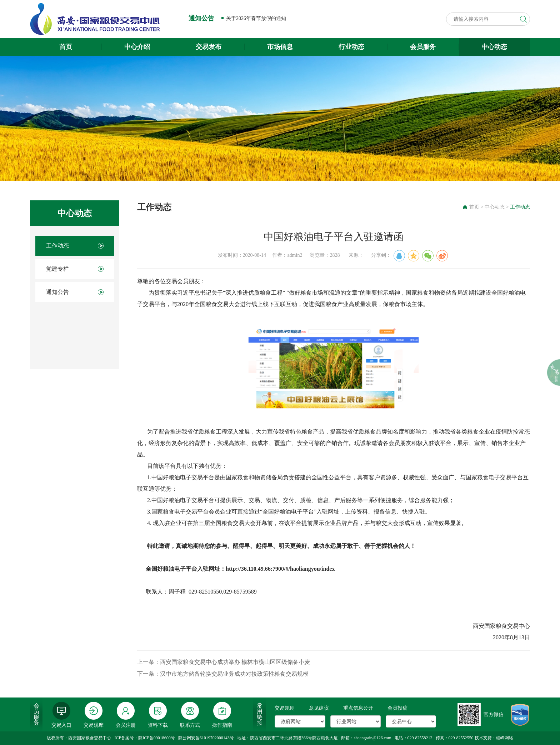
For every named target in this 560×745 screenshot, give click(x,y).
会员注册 (126, 715)
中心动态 (494, 47)
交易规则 (285, 708)
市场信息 (280, 47)
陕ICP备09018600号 (157, 738)
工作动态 (57, 246)
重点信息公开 (358, 708)
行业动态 (351, 47)
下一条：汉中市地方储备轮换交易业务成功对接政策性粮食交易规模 (223, 674)
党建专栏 (57, 269)
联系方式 (190, 715)
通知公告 (57, 292)
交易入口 (61, 715)
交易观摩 (94, 715)
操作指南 (222, 715)
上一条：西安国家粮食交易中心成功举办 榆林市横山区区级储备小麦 (224, 662)
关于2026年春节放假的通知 (256, 18)
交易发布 (209, 47)
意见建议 (319, 708)
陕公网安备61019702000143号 (206, 738)
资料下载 (158, 715)
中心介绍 (137, 47)
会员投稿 (397, 708)
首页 (66, 47)
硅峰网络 (505, 738)
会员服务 (423, 47)
